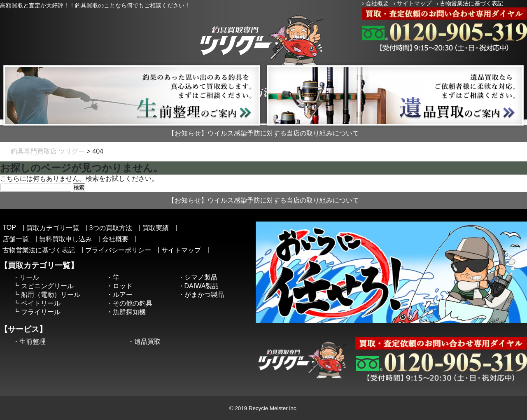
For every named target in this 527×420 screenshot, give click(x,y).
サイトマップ (414, 3)
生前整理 (33, 342)
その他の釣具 (133, 303)
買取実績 (156, 228)
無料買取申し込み (65, 239)
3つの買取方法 (111, 228)
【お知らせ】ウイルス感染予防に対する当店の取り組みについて (263, 133)
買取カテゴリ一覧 (53, 228)
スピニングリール (47, 286)
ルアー (123, 295)
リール (29, 277)
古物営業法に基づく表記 (471, 3)
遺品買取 (147, 342)
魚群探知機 (129, 312)
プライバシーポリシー (118, 250)
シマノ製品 (201, 277)
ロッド (123, 286)
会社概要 (377, 3)
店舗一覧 (16, 239)
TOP (9, 227)
